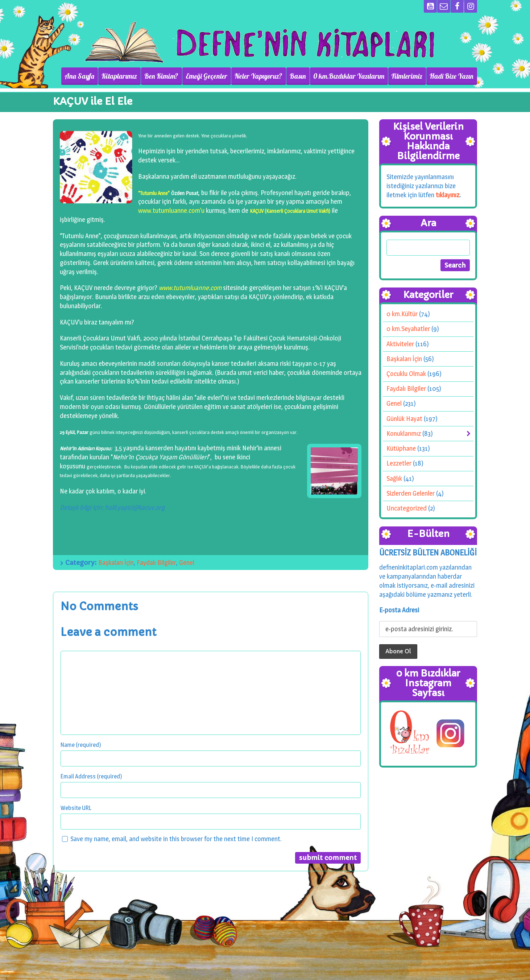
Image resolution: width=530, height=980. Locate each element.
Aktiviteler (400, 344)
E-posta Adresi (399, 610)
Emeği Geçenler (206, 76)
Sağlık (394, 478)
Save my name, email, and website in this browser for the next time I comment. (176, 839)
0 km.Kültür (402, 314)
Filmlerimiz (407, 76)
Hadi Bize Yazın (452, 76)
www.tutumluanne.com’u (171, 210)
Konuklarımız (404, 433)
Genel (187, 563)
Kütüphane (401, 448)
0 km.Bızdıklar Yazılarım (349, 76)
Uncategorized (407, 508)
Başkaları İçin (116, 563)
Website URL (76, 808)
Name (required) (81, 745)
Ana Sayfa (79, 76)
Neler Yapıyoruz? (258, 76)
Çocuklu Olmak (406, 374)
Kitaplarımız (119, 76)
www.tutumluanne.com (190, 288)
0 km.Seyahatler (408, 329)
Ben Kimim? (161, 76)
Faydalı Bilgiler (156, 563)
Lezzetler (399, 463)
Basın (298, 76)
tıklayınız (448, 195)
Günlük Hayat (404, 419)
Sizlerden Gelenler (411, 493)
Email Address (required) (91, 776)
